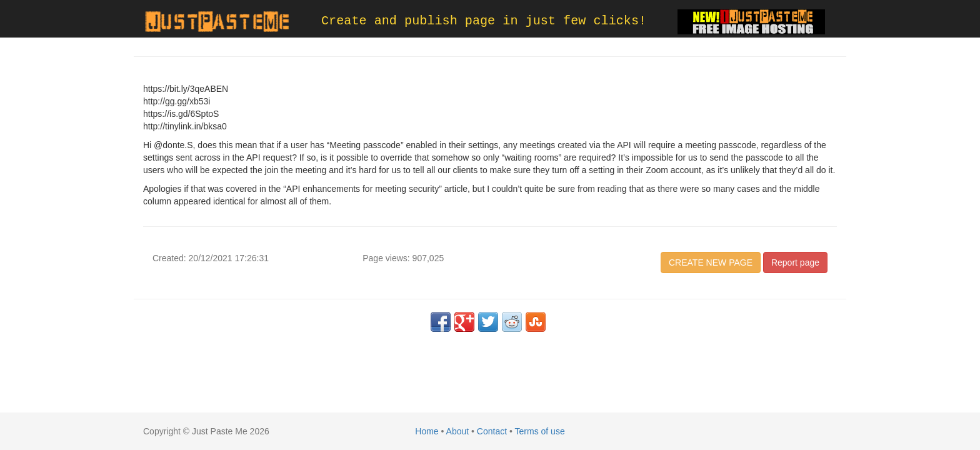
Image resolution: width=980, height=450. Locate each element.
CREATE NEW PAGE (711, 262)
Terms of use (540, 431)
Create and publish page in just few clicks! (484, 21)
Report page (795, 262)
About (458, 431)
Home (427, 431)
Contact (492, 431)
